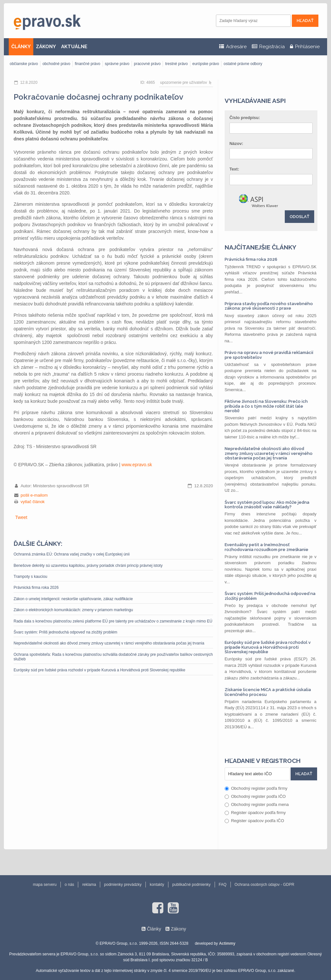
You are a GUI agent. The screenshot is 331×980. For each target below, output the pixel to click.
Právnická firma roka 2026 (36, 588)
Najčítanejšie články (261, 247)
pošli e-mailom (34, 495)
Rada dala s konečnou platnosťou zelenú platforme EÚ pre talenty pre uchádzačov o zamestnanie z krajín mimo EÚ (113, 621)
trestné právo (176, 64)
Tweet (21, 517)
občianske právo (24, 64)
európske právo (206, 64)
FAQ (223, 885)
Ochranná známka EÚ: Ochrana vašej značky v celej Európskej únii (72, 554)
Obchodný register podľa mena (257, 804)
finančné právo (87, 64)
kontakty (157, 885)
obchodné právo (56, 64)
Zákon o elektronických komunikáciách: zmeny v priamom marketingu (73, 610)
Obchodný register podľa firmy (256, 788)
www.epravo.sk (137, 465)
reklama (89, 885)
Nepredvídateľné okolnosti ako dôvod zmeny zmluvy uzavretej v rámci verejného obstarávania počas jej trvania (109, 643)
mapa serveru (45, 885)
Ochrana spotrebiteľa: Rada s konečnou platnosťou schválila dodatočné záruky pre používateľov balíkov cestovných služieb (113, 657)
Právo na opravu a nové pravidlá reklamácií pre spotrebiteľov (269, 355)
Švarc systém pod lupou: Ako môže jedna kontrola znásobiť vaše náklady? (267, 505)
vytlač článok (33, 502)
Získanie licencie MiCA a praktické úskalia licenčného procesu (268, 692)
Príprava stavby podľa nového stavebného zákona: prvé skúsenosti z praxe (269, 306)
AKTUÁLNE (74, 47)
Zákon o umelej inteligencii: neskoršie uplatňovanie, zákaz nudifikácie (73, 599)
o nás (69, 885)
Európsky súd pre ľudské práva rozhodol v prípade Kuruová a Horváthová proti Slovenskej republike (99, 670)
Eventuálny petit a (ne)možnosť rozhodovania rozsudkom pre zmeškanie (267, 547)
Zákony (178, 929)
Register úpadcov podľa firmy (255, 813)
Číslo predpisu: (245, 118)
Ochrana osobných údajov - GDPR (265, 885)
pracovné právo (147, 64)
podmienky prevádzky (123, 885)
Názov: (236, 143)
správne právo (117, 64)
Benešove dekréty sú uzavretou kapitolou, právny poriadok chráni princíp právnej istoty (88, 566)
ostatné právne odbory (243, 64)
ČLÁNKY (21, 47)
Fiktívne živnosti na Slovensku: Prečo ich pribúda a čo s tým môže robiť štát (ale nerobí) (266, 406)
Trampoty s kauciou (30, 577)
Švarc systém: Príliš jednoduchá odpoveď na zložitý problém (65, 632)
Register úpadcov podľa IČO (254, 821)
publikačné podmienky (192, 885)
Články (154, 929)
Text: (234, 169)
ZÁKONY (46, 47)
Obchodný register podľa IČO (255, 796)
